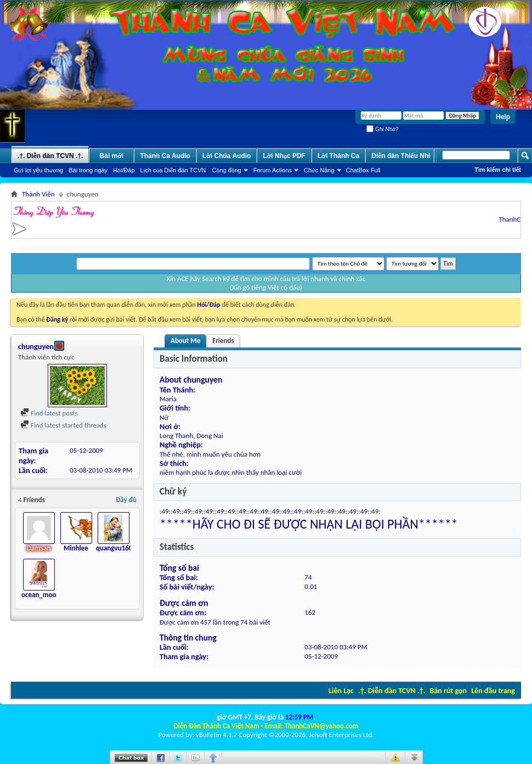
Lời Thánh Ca (338, 156)
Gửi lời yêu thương (38, 170)
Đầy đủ (126, 500)
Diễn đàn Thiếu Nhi (401, 156)
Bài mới (112, 156)
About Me (185, 341)
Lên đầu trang (493, 691)
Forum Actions (273, 170)
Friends (223, 341)
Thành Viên (38, 194)
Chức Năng (319, 170)
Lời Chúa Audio (227, 156)
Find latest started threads (63, 425)
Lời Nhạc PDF (284, 156)
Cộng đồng (227, 170)
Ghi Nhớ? (382, 129)
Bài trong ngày (88, 170)
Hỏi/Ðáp (124, 170)
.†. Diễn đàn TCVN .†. (392, 691)
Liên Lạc (341, 691)
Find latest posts (49, 413)
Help (503, 117)
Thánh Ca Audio (165, 156)
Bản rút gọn (448, 691)
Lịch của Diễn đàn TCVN (173, 170)
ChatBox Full (363, 170)
